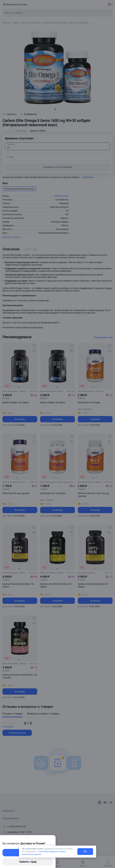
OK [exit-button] (85, 851)
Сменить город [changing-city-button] (28, 862)
